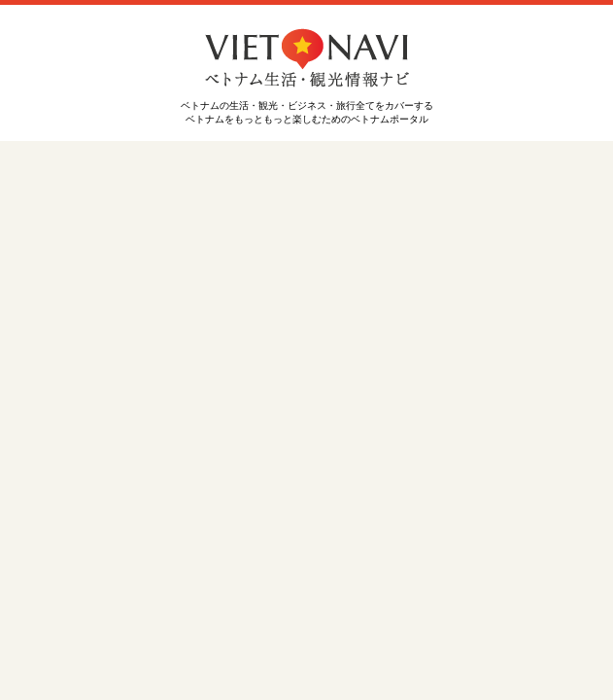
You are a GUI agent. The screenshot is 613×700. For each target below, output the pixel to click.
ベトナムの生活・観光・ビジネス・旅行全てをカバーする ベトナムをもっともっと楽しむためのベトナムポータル (307, 106)
